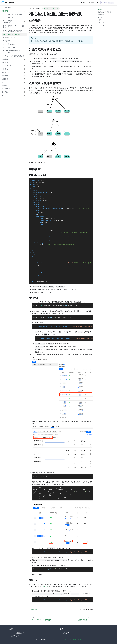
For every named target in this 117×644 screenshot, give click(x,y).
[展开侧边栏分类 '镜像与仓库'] (25, 72)
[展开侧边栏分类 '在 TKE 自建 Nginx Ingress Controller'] (25, 22)
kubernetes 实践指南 (16, 633)
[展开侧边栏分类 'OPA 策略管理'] (25, 66)
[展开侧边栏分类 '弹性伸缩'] (25, 62)
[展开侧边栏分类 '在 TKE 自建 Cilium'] (25, 18)
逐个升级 (46, 587)
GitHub (83, 3)
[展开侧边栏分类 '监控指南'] (25, 69)
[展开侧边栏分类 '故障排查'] (25, 76)
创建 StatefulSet (103, 20)
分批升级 (102, 25)
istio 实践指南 (13, 636)
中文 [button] (91, 3)
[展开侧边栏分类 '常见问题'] (25, 92)
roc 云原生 (64, 633)
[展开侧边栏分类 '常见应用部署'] (25, 89)
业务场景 (100, 9)
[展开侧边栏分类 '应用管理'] (25, 79)
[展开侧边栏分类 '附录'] (25, 95)
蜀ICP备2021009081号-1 (73, 640)
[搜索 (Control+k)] (107, 3)
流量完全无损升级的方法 (104, 15)
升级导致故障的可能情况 (104, 12)
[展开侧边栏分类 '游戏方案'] (25, 85)
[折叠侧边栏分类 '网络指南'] (25, 11)
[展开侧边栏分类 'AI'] (25, 82)
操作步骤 (100, 17)
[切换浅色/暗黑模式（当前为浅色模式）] (98, 3)
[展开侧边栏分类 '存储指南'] (25, 59)
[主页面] (31, 8)
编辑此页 (33, 610)
